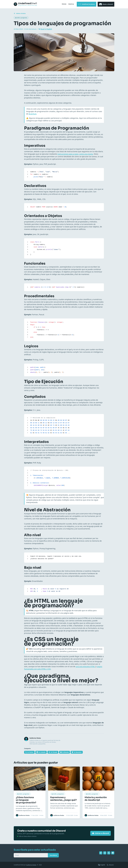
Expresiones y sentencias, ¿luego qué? (63, 799)
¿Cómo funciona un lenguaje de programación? (26, 800)
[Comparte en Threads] (53, 752)
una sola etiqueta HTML (85, 666)
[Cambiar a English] (102, 865)
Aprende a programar (21, 18)
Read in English (46, 29)
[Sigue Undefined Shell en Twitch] (101, 853)
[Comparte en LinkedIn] (41, 752)
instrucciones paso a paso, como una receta (75, 154)
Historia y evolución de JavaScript (96, 799)
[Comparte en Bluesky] (64, 752)
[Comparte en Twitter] (29, 752)
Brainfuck (33, 114)
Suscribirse (53, 855)
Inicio (64, 4)
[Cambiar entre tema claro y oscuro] (110, 865)
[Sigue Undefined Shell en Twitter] (109, 853)
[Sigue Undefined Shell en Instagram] (105, 853)
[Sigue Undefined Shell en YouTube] (113, 853)
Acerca (71, 4)
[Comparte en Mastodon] (77, 752)
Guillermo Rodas (31, 865)
